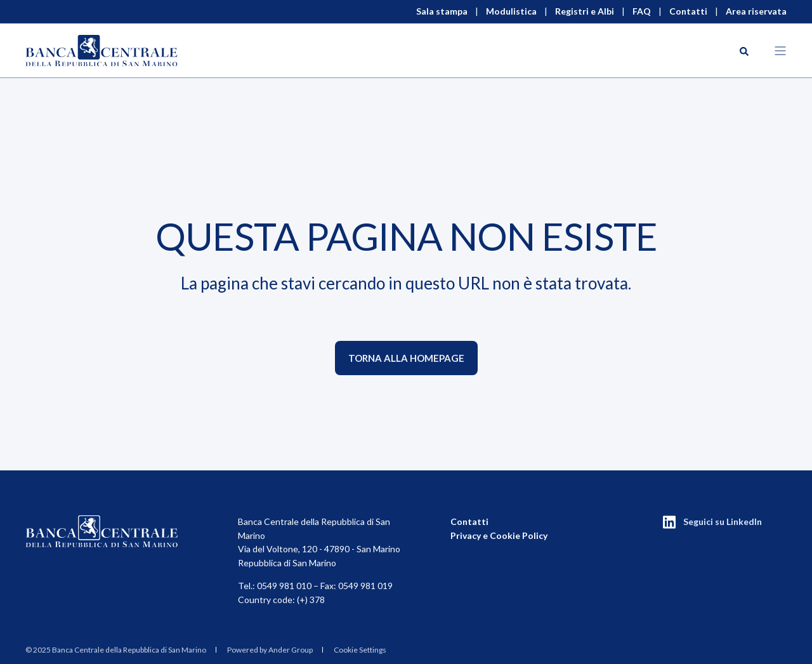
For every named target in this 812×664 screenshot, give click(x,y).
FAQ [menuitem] (642, 11)
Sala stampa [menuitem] (442, 11)
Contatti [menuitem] (688, 11)
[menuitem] (116, 649)
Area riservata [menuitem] (756, 11)
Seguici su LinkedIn (723, 521)
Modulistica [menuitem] (511, 11)
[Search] (744, 50)
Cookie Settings (360, 650)
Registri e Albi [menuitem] (585, 11)
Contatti (469, 521)
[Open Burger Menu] (780, 51)
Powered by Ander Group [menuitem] (270, 650)
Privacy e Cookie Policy (499, 535)
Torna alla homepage (406, 358)
